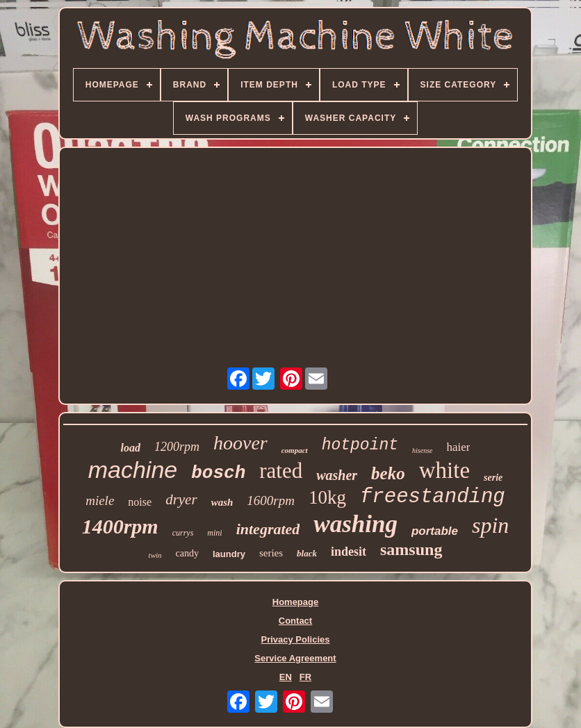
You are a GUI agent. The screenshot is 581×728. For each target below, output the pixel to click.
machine (133, 470)
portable (435, 531)
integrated (268, 529)
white (444, 470)
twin (155, 555)
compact (295, 450)
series (271, 553)
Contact (295, 621)
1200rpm (177, 447)
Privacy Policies (295, 639)
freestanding (433, 497)
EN (286, 677)
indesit (349, 552)
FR (305, 677)
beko (388, 473)
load (131, 448)
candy (187, 553)
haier (459, 447)
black (307, 553)
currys (183, 533)
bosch (218, 473)
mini (214, 533)
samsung (411, 549)
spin (490, 525)
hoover (240, 443)
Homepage (295, 602)
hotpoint (360, 445)
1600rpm (271, 501)
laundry (229, 554)
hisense (422, 450)
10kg (327, 497)
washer (337, 475)
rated (281, 471)
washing (355, 524)
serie (493, 478)
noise (140, 502)
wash (222, 502)
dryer (181, 499)
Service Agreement (295, 658)
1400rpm (120, 526)
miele (100, 501)
